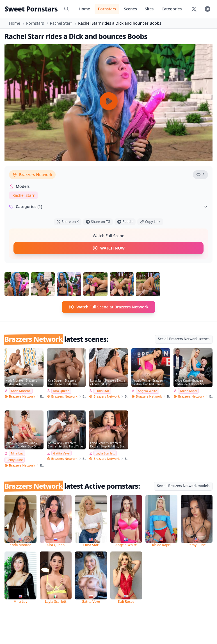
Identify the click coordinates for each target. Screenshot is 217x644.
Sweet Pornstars (31, 9)
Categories (172, 9)
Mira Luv (17, 453)
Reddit (125, 222)
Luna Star (102, 391)
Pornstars (107, 9)
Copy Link (150, 222)
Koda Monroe (21, 391)
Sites (149, 9)
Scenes (130, 9)
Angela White (148, 391)
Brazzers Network (32, 175)
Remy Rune (15, 460)
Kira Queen (61, 391)
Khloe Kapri (188, 391)
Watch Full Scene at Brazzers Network (109, 307)
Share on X (68, 222)
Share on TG (98, 222)
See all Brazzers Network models (183, 486)
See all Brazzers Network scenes (184, 339)
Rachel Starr (61, 23)
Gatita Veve (61, 453)
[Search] (67, 9)
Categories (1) (109, 206)
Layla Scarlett (105, 453)
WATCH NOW (109, 248)
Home (84, 9)
